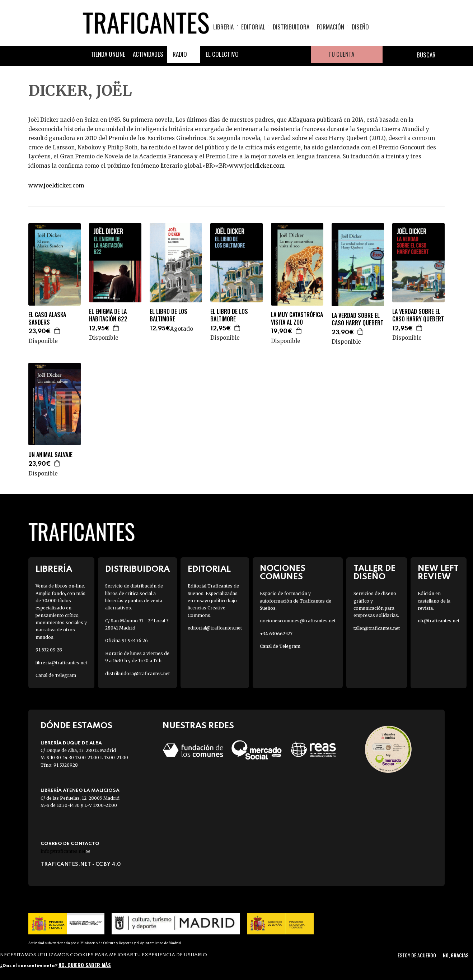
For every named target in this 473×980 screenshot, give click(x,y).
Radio (180, 55)
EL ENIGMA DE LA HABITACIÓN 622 (108, 315)
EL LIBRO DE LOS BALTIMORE (168, 315)
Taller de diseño (374, 573)
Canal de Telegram (56, 675)
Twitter (268, 55)
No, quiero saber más (85, 965)
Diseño (360, 27)
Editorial (253, 27)
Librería (54, 569)
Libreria (223, 27)
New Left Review (438, 573)
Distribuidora (291, 27)
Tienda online (108, 55)
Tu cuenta (341, 55)
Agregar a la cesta (57, 331)
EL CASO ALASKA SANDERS (47, 319)
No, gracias (456, 955)
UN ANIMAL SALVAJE (50, 455)
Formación (331, 27)
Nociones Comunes (283, 573)
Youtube (303, 55)
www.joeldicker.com (257, 166)
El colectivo (222, 55)
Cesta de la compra (370, 55)
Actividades (148, 55)
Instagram (285, 55)
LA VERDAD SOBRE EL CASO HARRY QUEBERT (357, 319)
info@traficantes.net (65, 851)
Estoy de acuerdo (417, 955)
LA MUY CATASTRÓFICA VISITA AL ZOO (297, 319)
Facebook (251, 55)
